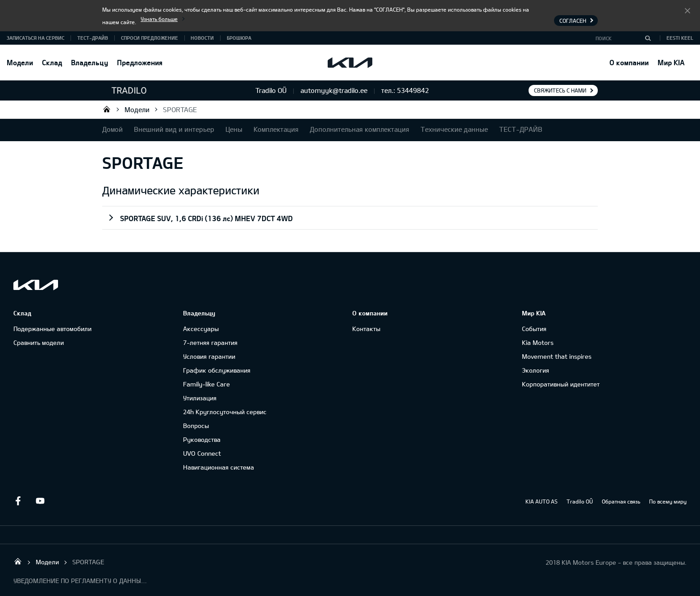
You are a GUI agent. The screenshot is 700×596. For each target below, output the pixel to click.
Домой (112, 129)
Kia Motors (538, 342)
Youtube (40, 501)
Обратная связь (621, 501)
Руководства (202, 439)
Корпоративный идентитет (561, 384)
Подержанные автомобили (52, 329)
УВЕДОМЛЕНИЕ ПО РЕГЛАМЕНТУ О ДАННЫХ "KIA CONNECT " (80, 581)
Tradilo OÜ (107, 109)
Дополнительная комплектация (360, 129)
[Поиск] (648, 38)
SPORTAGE (180, 109)
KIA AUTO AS (542, 501)
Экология (535, 370)
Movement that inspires (557, 356)
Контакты (366, 329)
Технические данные (454, 129)
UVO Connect (202, 453)
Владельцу (90, 62)
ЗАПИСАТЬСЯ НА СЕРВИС (35, 38)
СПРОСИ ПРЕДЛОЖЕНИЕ (150, 38)
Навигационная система (219, 467)
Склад (52, 62)
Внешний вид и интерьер (174, 129)
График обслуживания (217, 370)
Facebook (18, 501)
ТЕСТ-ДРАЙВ (93, 38)
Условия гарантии (209, 356)
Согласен (687, 10)
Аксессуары (201, 329)
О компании (629, 62)
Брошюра (239, 38)
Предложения (140, 62)
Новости (202, 38)
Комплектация (276, 129)
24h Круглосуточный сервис (225, 412)
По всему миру (668, 501)
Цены (234, 129)
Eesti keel (680, 38)
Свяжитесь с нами (560, 90)
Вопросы (196, 426)
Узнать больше (159, 19)
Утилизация (200, 398)
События (534, 329)
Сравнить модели (39, 342)
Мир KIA (671, 62)
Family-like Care (206, 384)
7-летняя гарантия (210, 342)
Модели (20, 62)
